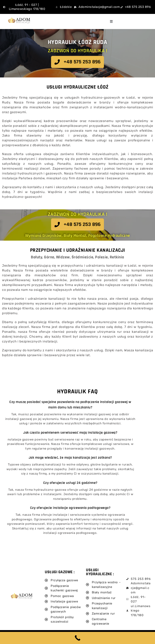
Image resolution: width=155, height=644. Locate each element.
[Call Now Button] (77, 638)
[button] (111, 21)
